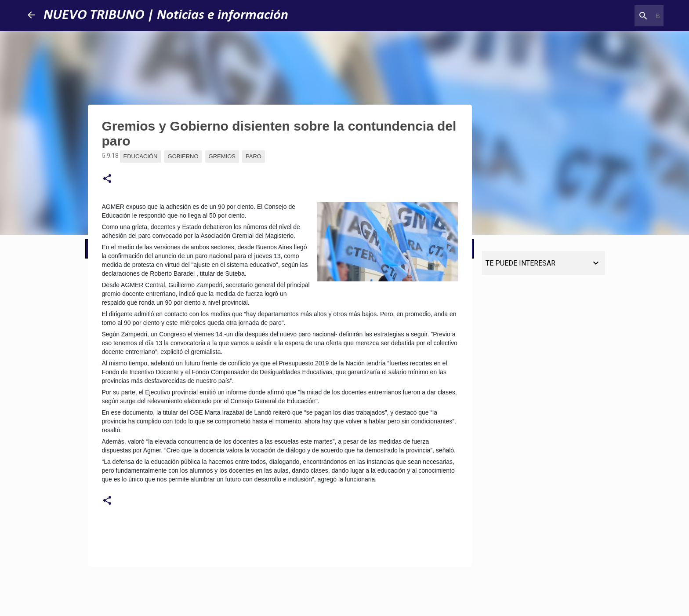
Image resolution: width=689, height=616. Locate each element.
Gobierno (183, 156)
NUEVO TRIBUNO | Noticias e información (166, 15)
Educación (141, 156)
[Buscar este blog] (617, 16)
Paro (254, 156)
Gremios (222, 156)
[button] (107, 179)
